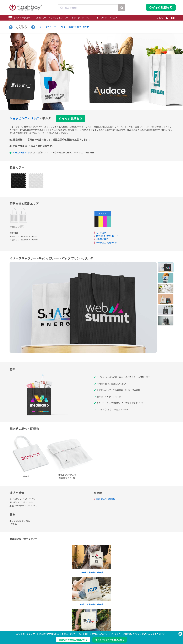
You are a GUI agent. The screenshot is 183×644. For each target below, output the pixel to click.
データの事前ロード (50, 619)
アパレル (114, 18)
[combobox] (88, 8)
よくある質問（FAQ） (85, 625)
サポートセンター (83, 622)
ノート (96, 18)
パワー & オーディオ (74, 18)
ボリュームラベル (49, 632)
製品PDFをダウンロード (106, 236)
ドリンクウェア (56, 18)
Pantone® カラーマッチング (53, 622)
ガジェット (13, 641)
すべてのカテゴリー (20, 18)
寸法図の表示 (102, 239)
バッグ (104, 18)
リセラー (80, 632)
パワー (11, 625)
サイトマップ (81, 635)
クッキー (113, 622)
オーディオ (13, 638)
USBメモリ (41, 18)
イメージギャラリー (49, 27)
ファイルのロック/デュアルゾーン (56, 629)
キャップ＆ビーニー (17, 635)
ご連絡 (160, 18)
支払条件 (113, 619)
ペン (88, 18)
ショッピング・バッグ (24, 118)
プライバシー (115, 625)
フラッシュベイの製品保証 (87, 629)
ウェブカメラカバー (17, 629)
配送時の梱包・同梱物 (79, 27)
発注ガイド (81, 619)
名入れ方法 (101, 233)
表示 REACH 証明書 (105, 499)
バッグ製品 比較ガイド (106, 242)
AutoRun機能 (48, 625)
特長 (63, 27)
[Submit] (61, 8)
